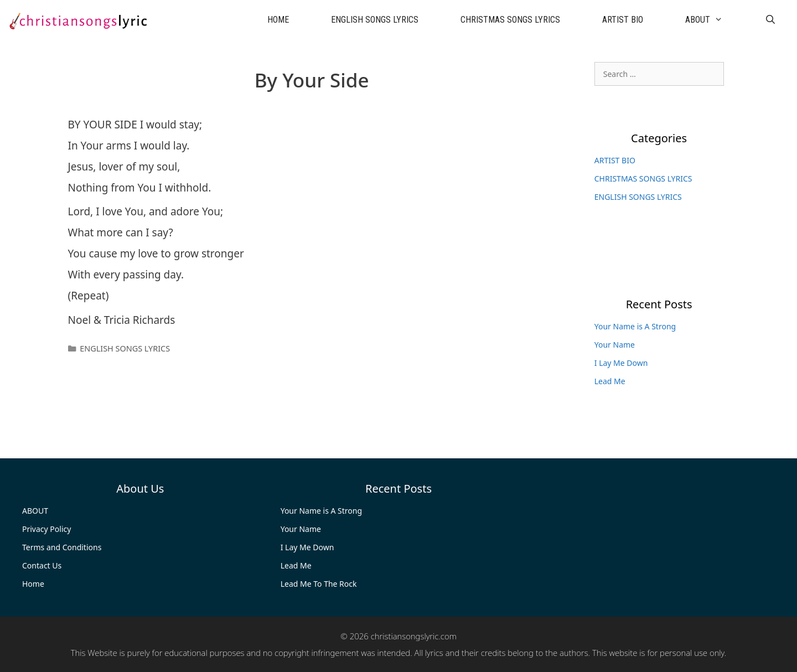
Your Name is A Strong (635, 326)
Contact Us (42, 565)
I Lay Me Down (621, 363)
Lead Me (610, 381)
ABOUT (715, 20)
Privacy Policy (46, 529)
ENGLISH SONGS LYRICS (375, 20)
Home (33, 584)
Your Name (615, 345)
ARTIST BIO (623, 20)
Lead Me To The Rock (319, 584)
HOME (278, 20)
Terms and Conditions (62, 547)
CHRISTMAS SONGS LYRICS (510, 20)
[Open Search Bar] (770, 20)
